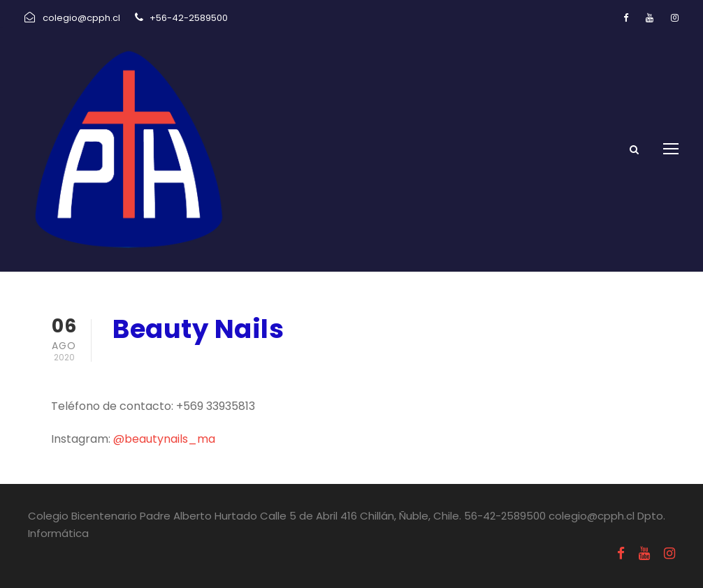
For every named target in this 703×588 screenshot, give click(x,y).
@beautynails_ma (164, 439)
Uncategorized (267, 366)
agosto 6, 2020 (157, 366)
